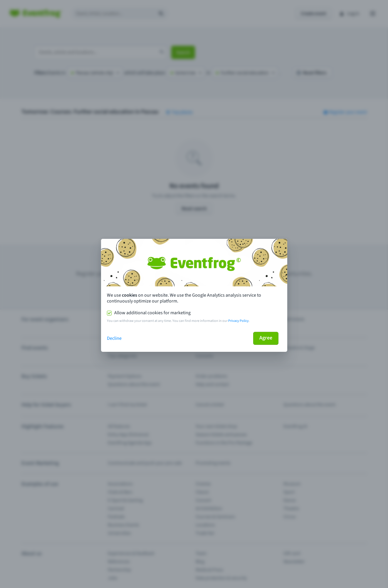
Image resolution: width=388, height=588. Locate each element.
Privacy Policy (238, 321)
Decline (114, 338)
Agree (266, 338)
